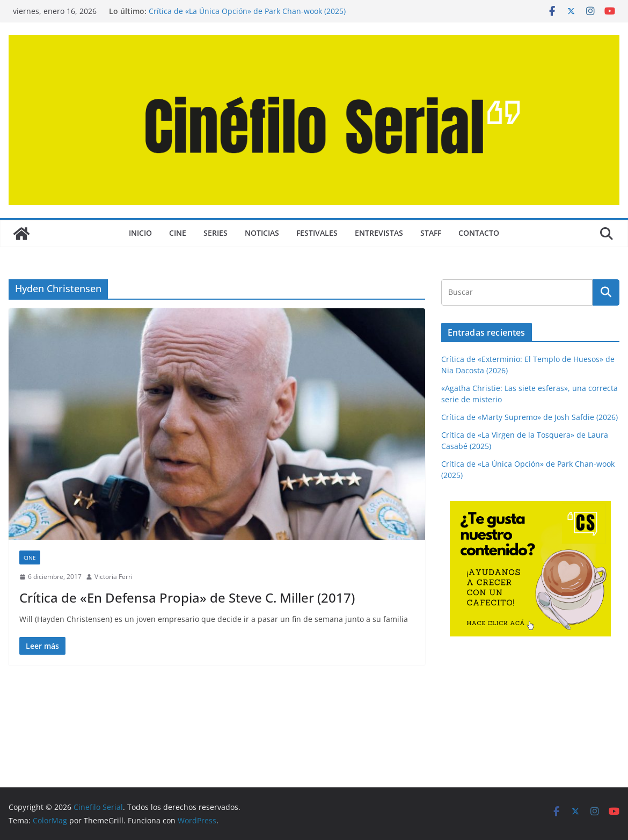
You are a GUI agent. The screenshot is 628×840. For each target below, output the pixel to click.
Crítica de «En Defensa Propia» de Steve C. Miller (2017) (187, 598)
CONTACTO (479, 233)
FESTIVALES (317, 233)
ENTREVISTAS (379, 233)
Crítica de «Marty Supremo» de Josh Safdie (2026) (530, 417)
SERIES (216, 233)
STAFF (431, 233)
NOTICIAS (262, 233)
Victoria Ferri (114, 577)
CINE (178, 233)
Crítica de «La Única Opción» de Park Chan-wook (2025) (247, 11)
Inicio (140, 233)
